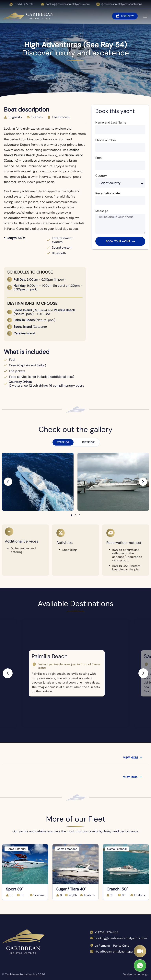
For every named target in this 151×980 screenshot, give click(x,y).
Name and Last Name (111, 122)
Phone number (106, 140)
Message (102, 211)
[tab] (63, 442)
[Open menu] (145, 16)
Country (101, 176)
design (142, 974)
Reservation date (108, 193)
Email (99, 158)
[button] (8, 482)
